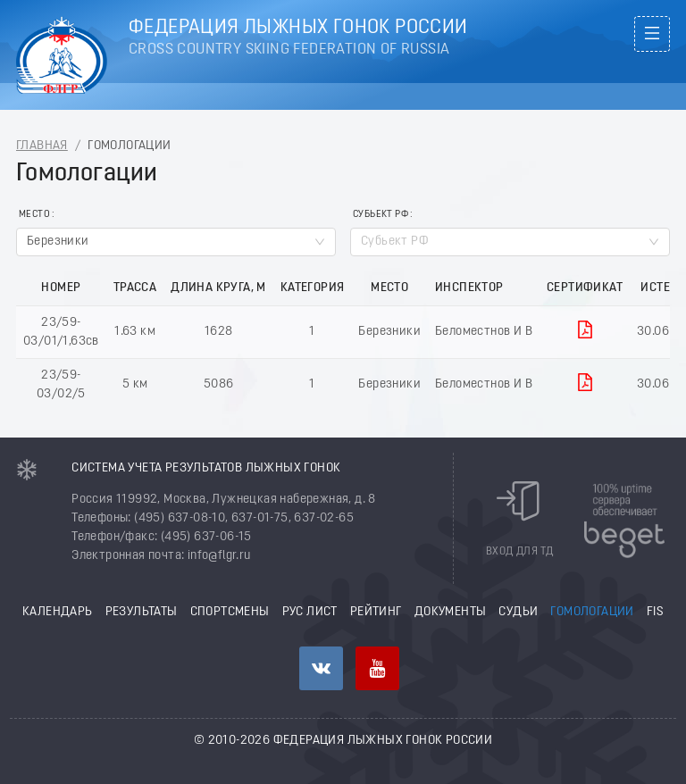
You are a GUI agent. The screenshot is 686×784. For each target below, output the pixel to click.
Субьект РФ (381, 215)
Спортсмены (230, 612)
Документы (451, 612)
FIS (655, 612)
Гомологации (592, 612)
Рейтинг (376, 612)
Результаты (142, 612)
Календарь (58, 612)
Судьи (518, 612)
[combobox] (176, 242)
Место (34, 215)
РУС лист (310, 612)
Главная (42, 146)
